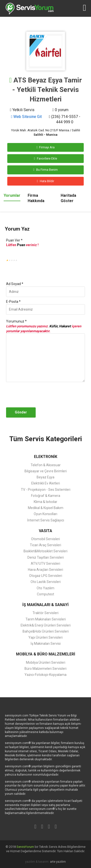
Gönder (21, 412)
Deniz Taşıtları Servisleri (46, 557)
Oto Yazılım (45, 588)
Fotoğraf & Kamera (46, 496)
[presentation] (49, 395)
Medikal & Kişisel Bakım (46, 508)
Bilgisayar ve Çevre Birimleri (46, 471)
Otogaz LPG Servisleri (46, 576)
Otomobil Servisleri (45, 539)
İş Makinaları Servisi (46, 644)
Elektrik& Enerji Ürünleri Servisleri (46, 625)
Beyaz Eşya (45, 477)
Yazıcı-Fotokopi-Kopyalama (45, 675)
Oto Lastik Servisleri (46, 582)
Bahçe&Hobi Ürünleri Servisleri (46, 631)
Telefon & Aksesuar (46, 465)
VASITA (45, 531)
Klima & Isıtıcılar (45, 502)
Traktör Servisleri (45, 613)
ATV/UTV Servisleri (45, 564)
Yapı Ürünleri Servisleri (45, 637)
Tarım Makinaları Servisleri (46, 619)
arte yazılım (58, 862)
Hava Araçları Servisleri (45, 570)
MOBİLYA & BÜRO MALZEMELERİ (46, 654)
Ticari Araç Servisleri (45, 545)
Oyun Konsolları (45, 514)
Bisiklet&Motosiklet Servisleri (45, 551)
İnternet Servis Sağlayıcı (46, 520)
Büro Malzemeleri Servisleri (45, 669)
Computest (45, 594)
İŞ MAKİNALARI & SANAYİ (45, 605)
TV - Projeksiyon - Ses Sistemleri (46, 490)
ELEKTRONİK (46, 457)
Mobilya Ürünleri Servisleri (46, 662)
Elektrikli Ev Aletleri (46, 483)
